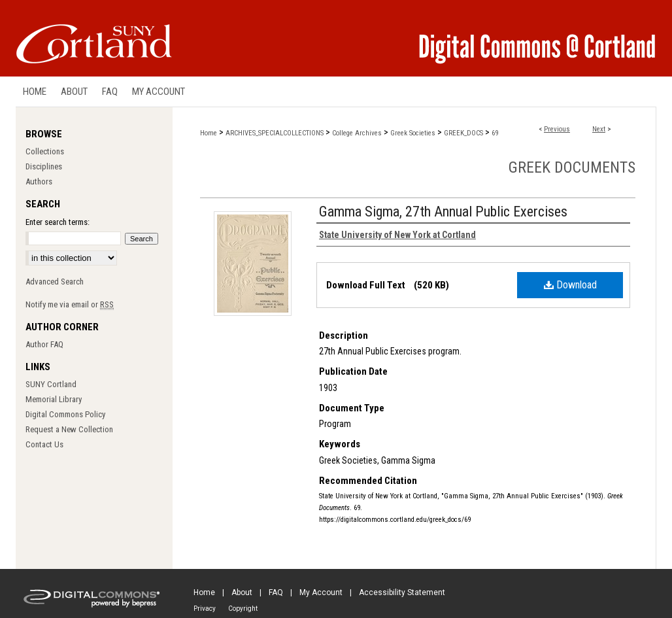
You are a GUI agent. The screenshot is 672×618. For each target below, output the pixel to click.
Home (209, 133)
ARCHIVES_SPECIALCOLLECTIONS (275, 133)
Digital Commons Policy (65, 414)
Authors (39, 181)
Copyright (243, 609)
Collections (45, 151)
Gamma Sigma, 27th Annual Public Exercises (443, 212)
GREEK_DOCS (463, 133)
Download (570, 285)
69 (495, 133)
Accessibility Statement (402, 592)
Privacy (205, 609)
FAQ (276, 592)
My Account (321, 592)
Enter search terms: (58, 222)
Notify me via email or (70, 304)
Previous (557, 129)
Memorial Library (54, 399)
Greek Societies (413, 133)
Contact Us (44, 444)
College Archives (357, 133)
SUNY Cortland (51, 384)
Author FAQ (44, 344)
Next (599, 129)
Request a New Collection (69, 429)
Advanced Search (55, 282)
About (242, 592)
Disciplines (44, 166)
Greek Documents (572, 167)
